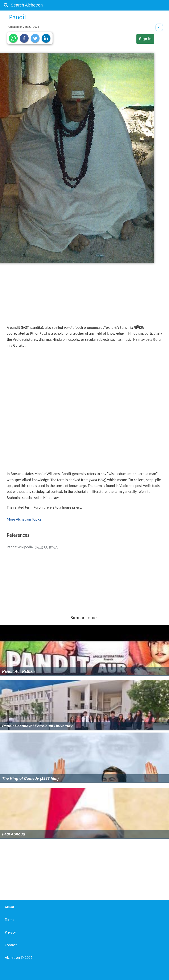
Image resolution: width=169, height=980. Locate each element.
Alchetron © (19, 958)
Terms (9, 920)
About (10, 907)
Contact (11, 945)
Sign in (145, 39)
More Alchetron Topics (24, 519)
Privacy (10, 932)
